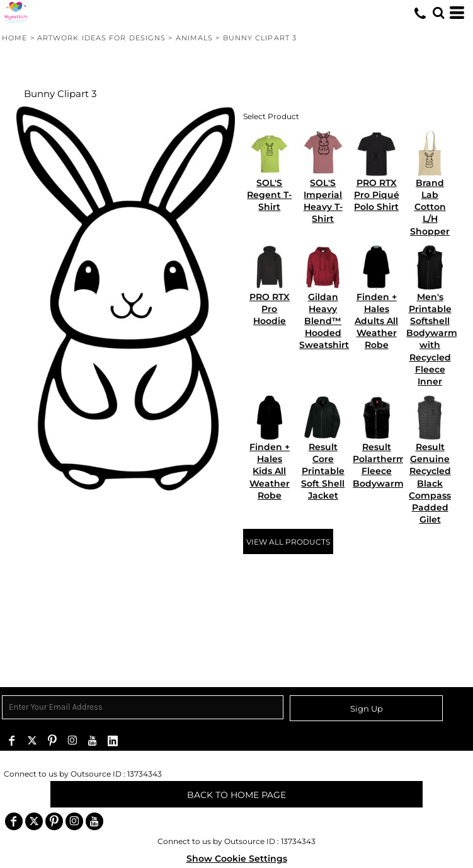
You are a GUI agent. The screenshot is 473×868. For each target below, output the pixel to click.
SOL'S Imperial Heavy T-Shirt (323, 201)
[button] (438, 13)
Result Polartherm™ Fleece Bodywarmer (384, 465)
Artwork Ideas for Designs (102, 38)
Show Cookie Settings (237, 859)
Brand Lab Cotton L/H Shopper (430, 207)
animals (195, 38)
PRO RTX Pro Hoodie (270, 309)
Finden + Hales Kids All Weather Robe (270, 471)
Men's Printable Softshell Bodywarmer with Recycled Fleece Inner (436, 339)
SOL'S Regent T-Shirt (269, 195)
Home (14, 38)
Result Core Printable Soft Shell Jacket (323, 471)
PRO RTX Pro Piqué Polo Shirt (377, 195)
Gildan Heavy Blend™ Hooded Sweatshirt (324, 321)
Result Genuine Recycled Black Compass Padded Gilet (430, 483)
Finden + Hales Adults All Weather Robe (376, 321)
